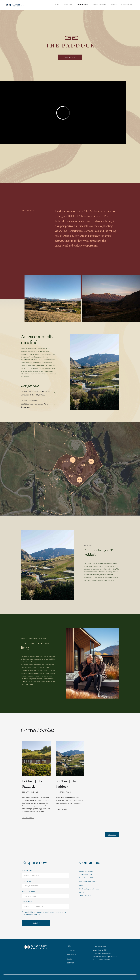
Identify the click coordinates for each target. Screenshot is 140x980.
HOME (69, 946)
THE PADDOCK (82, 5)
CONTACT (71, 963)
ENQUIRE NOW (70, 57)
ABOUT (114, 5)
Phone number (29, 902)
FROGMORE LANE (100, 5)
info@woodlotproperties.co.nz (89, 889)
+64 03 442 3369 (85, 896)
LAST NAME (27, 881)
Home (57, 5)
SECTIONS (68, 5)
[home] (15, 5)
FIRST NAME (27, 871)
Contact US (127, 5)
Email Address (29, 892)
